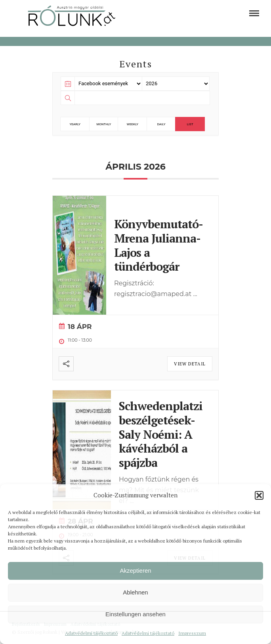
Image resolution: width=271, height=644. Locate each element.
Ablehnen (135, 592)
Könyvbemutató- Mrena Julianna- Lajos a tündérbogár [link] (158, 245)
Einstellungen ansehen (135, 614)
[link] (254, 13)
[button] (259, 495)
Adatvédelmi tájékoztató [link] (91, 633)
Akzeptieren (135, 570)
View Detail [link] (190, 364)
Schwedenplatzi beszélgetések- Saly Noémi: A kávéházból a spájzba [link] (161, 434)
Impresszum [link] (192, 633)
